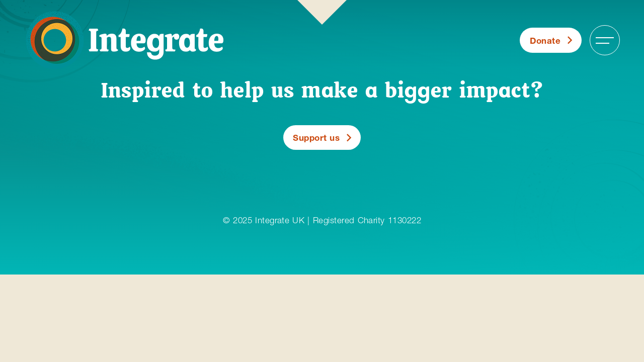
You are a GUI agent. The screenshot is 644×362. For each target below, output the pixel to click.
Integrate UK (280, 220)
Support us (316, 138)
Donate (545, 40)
